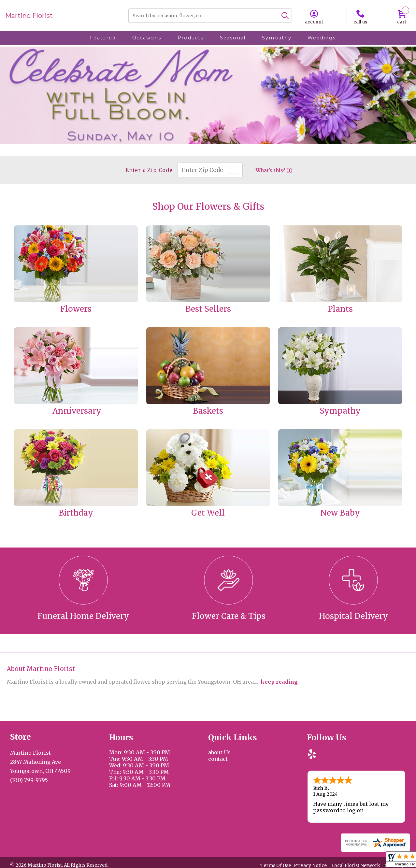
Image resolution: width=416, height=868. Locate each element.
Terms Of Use (276, 864)
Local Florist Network (356, 864)
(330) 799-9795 (29, 780)
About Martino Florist (41, 669)
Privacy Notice (310, 864)
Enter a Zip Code (147, 170)
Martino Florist (29, 16)
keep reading (279, 682)
